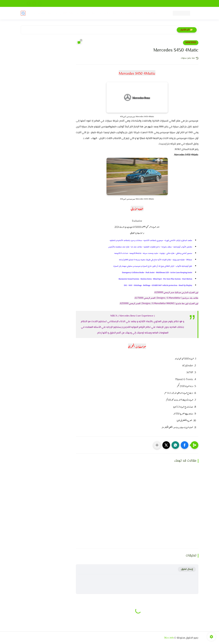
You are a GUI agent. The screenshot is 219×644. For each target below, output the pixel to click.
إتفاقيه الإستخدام (170, 4)
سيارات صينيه (152, 13)
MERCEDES (191, 43)
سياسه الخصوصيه (189, 4)
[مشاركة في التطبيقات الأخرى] (157, 445)
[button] (185, 445)
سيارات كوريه (132, 13)
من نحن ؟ (155, 4)
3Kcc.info (169, 638)
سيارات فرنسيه (89, 13)
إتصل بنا (143, 4)
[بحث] (23, 13)
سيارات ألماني (67, 13)
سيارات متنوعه (46, 13)
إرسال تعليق (187, 569)
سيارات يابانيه (111, 13)
